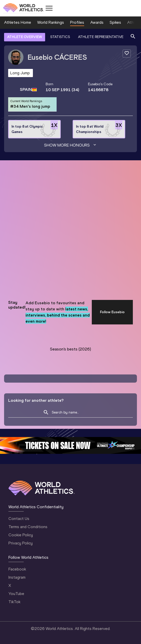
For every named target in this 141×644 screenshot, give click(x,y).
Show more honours (71, 145)
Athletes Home (18, 22)
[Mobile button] (49, 8)
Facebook (17, 569)
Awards (97, 22)
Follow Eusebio (112, 312)
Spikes (115, 22)
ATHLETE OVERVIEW (25, 37)
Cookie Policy (21, 535)
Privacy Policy (21, 543)
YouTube (16, 594)
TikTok (14, 602)
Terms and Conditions (28, 527)
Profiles (77, 22)
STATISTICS (60, 37)
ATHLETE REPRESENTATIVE (101, 37)
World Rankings (51, 22)
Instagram (17, 577)
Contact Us (19, 519)
